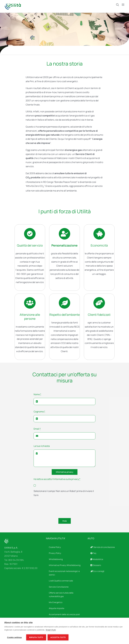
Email (37, 429)
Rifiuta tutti (36, 637)
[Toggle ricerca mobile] (117, 5)
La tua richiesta (42, 446)
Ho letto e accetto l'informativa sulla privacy (57, 479)
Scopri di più (51, 630)
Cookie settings (15, 637)
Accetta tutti (58, 637)
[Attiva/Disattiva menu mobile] (123, 5)
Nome (37, 394)
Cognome (39, 412)
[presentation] (55, 508)
